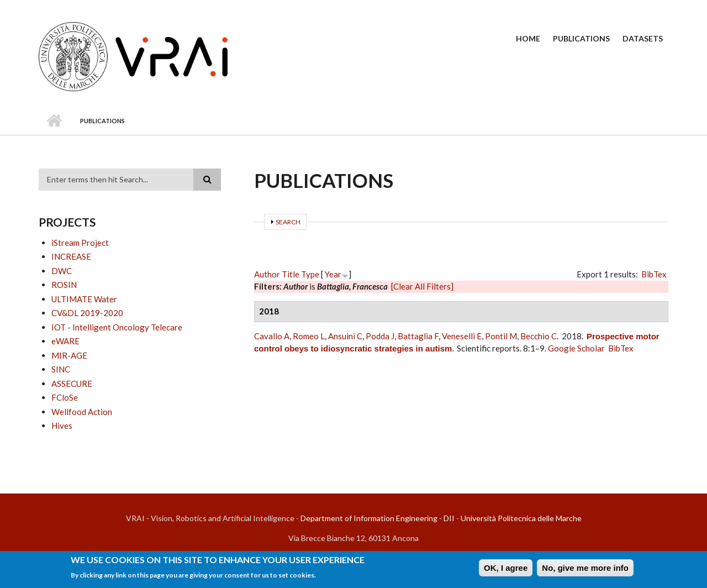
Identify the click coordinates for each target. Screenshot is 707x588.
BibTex (654, 274)
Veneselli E (462, 336)
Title (291, 274)
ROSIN (64, 285)
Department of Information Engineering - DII (378, 518)
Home (528, 38)
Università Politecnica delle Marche (521, 518)
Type (310, 274)
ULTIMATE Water (84, 299)
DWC (62, 271)
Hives (62, 426)
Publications (581, 38)
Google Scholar (576, 348)
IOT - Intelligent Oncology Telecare (117, 327)
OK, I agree (506, 569)
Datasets (643, 38)
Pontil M (501, 336)
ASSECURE (72, 384)
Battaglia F (418, 336)
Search (288, 222)
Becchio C (539, 336)
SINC (61, 369)
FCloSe (65, 397)
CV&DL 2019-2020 (87, 313)
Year (333, 274)
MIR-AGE (69, 355)
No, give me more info (585, 569)
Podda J (380, 336)
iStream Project (80, 243)
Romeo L (309, 336)
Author (267, 274)
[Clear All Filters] (422, 286)
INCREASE (71, 256)
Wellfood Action (82, 412)
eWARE (65, 341)
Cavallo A (272, 336)
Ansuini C (345, 336)
